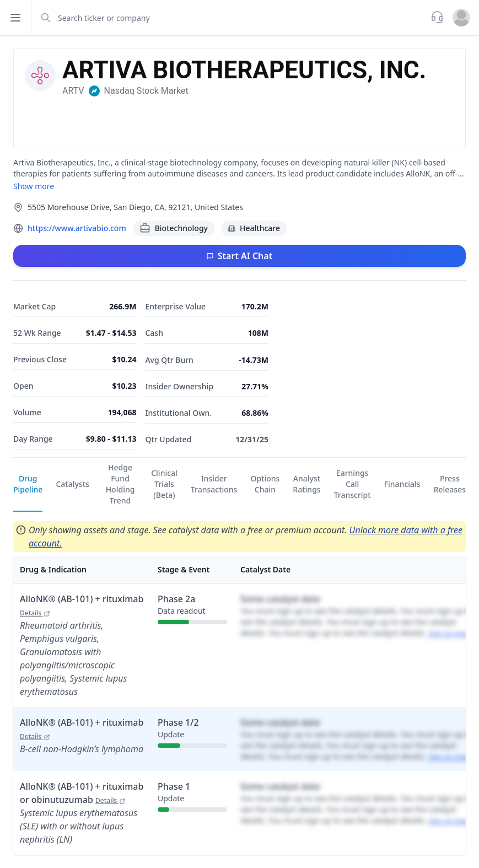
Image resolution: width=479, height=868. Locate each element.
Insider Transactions (214, 484)
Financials (402, 484)
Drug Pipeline (28, 484)
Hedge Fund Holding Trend (120, 484)
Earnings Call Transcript (352, 484)
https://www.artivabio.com (77, 228)
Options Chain (265, 484)
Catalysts (72, 484)
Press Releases (450, 484)
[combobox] (230, 18)
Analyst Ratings (306, 484)
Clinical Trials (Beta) (164, 484)
